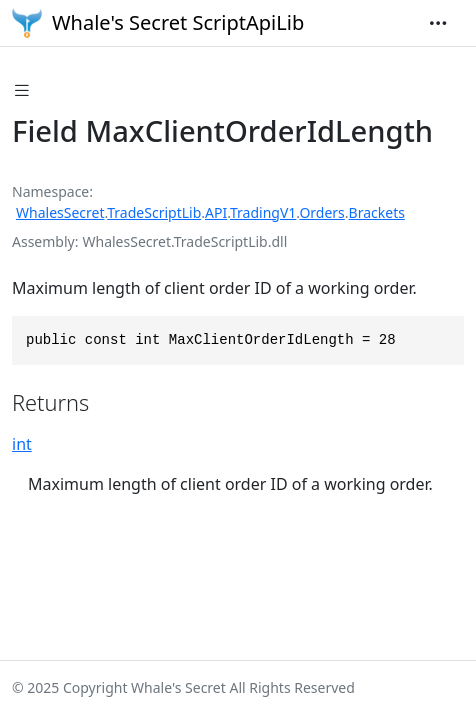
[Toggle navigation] (438, 23)
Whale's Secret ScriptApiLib (158, 23)
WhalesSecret (60, 212)
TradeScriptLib (154, 212)
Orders (321, 212)
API (216, 212)
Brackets (377, 212)
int (22, 444)
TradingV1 (263, 212)
